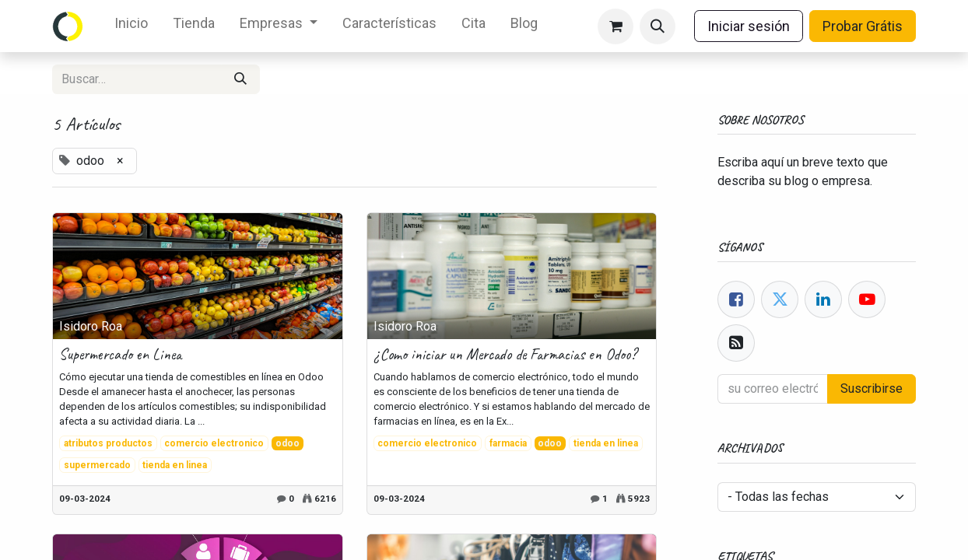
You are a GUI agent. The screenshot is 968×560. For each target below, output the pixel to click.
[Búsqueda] (240, 79)
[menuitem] (131, 26)
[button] (658, 26)
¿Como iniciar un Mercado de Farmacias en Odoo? (505, 355)
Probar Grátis (863, 26)
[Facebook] (736, 299)
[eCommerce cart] (616, 26)
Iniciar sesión (749, 26)
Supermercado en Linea (120, 355)
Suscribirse (872, 388)
